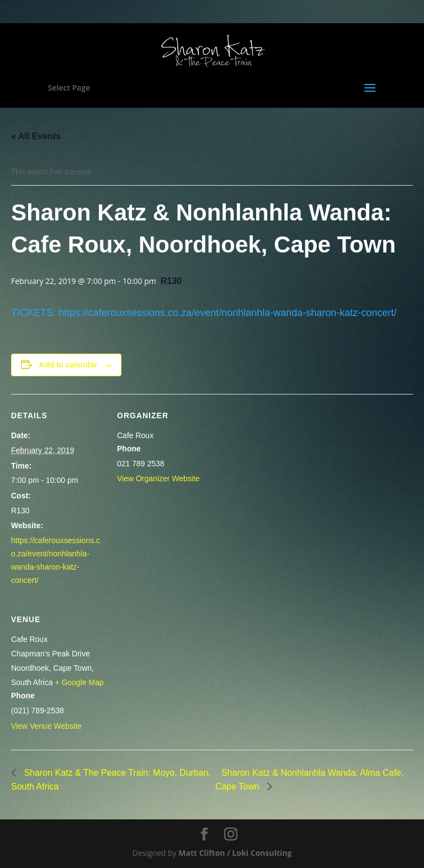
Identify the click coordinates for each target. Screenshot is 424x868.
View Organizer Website (158, 478)
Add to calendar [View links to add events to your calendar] (68, 365)
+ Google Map (79, 682)
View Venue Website (46, 726)
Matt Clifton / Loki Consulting (235, 853)
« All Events (36, 136)
